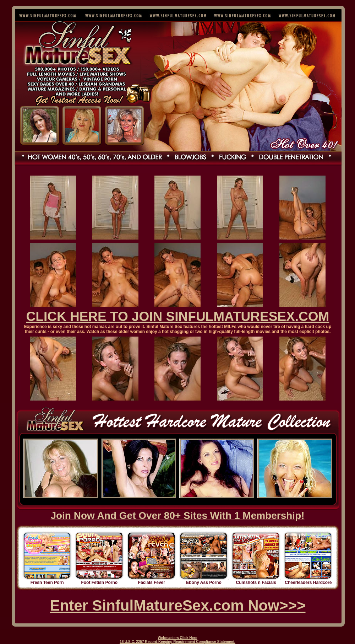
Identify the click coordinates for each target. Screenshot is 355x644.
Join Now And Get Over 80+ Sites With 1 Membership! (177, 516)
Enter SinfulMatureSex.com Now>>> (177, 605)
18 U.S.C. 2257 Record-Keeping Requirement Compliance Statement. (177, 642)
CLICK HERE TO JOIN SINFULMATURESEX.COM (178, 316)
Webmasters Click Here (178, 638)
